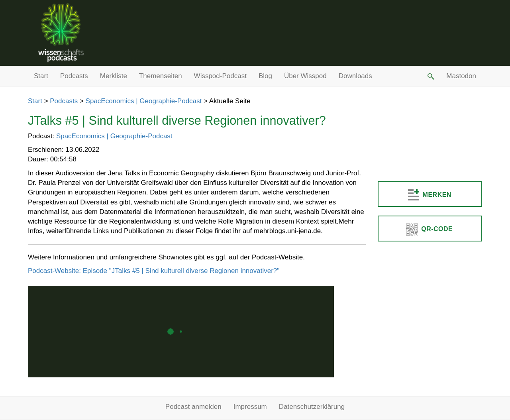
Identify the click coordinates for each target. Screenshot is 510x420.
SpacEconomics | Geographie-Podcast (144, 101)
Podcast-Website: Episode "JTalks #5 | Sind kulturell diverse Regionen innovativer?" (154, 271)
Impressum (250, 407)
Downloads (355, 76)
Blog (265, 76)
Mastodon (461, 76)
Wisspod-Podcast (220, 76)
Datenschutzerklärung (312, 407)
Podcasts (74, 76)
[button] (430, 76)
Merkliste (114, 76)
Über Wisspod (305, 76)
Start (41, 76)
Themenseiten (161, 76)
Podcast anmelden (193, 407)
